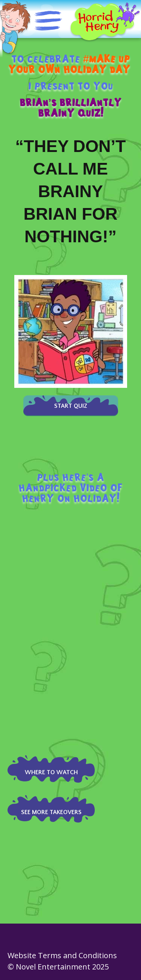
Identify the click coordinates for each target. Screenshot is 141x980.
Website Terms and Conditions (62, 956)
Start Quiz (71, 406)
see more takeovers (51, 812)
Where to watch (51, 772)
